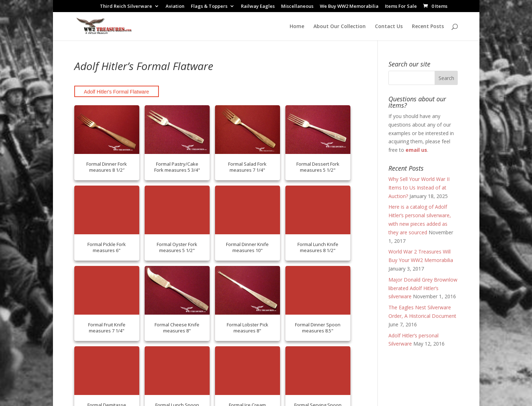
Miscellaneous (297, 7)
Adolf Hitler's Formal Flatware (116, 92)
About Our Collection (340, 27)
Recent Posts (428, 27)
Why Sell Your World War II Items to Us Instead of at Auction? (419, 188)
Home (297, 27)
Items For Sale (401, 7)
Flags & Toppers (209, 7)
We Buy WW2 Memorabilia (349, 7)
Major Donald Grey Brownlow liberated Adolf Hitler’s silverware (423, 288)
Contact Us (389, 27)
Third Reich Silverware (126, 7)
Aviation (175, 7)
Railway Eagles (258, 7)
